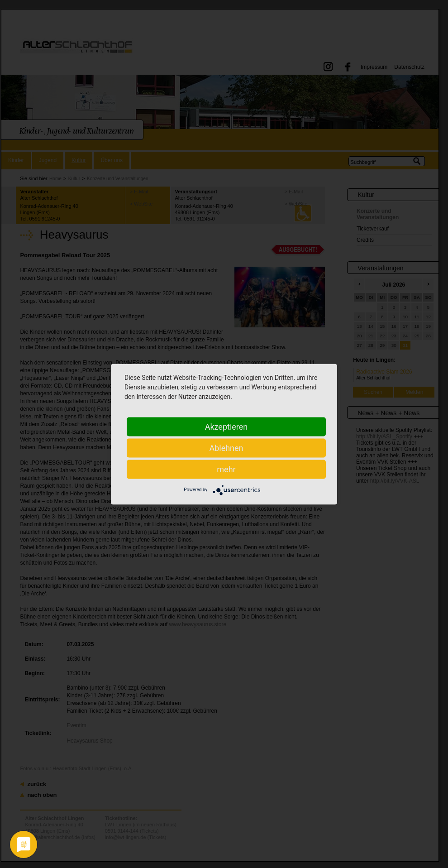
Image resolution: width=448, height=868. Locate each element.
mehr (226, 469)
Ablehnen (226, 448)
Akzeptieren (226, 426)
